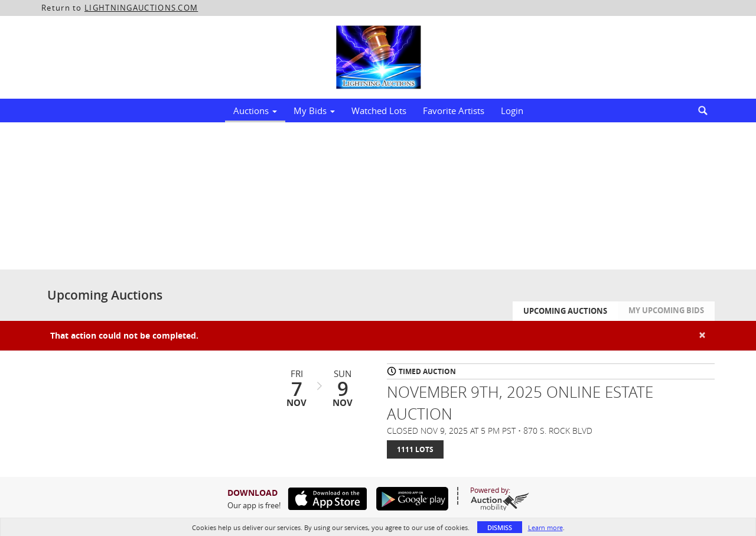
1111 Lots (415, 449)
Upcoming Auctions (565, 311)
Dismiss (500, 527)
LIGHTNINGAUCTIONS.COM (141, 8)
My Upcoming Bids (666, 310)
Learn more (545, 527)
